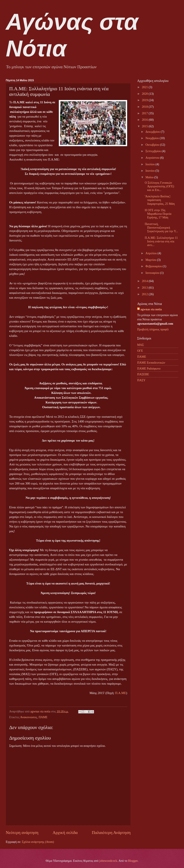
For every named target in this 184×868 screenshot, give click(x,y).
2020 (145, 94)
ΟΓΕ (140, 351)
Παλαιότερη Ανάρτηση (111, 833)
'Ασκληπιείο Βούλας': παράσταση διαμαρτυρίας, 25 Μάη (160, 200)
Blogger (133, 861)
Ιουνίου (151, 171)
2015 (145, 126)
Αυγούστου (153, 158)
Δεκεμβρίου (153, 132)
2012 (145, 294)
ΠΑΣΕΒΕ (143, 374)
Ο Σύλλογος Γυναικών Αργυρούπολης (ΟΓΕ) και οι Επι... (159, 186)
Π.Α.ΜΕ (121, 693)
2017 (145, 113)
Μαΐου (150, 177)
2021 (145, 87)
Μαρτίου (151, 260)
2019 (145, 100)
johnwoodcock (108, 861)
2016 (145, 120)
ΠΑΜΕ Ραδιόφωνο (149, 369)
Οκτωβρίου (153, 145)
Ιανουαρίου (153, 273)
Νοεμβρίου (153, 138)
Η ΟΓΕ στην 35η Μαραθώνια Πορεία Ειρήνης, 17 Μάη (158, 214)
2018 (145, 107)
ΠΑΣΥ (141, 380)
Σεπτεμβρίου (154, 151)
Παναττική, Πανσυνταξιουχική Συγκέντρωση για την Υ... (161, 228)
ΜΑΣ (140, 345)
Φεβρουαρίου (154, 266)
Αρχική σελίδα (65, 833)
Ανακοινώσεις (29, 717)
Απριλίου (152, 253)
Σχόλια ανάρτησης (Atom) (38, 842)
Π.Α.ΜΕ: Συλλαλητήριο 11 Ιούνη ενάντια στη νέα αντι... (161, 241)
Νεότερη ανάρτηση (22, 833)
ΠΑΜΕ (43, 717)
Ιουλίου (151, 164)
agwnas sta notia (151, 309)
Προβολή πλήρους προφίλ (153, 329)
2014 (145, 281)
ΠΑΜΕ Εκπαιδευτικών (151, 363)
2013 (145, 288)
